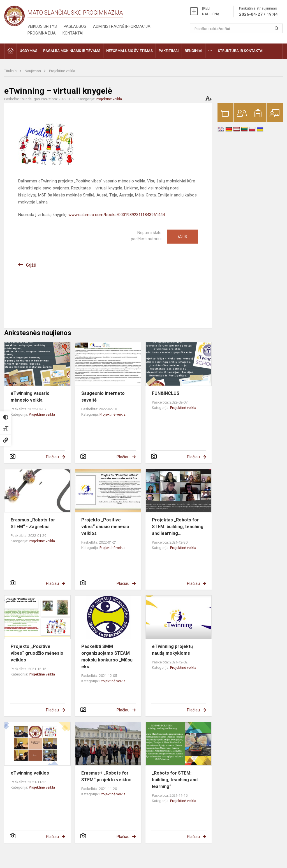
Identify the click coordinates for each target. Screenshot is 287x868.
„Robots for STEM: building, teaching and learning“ (175, 780)
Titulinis (11, 71)
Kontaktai (73, 33)
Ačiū (182, 237)
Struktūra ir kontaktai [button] (241, 51)
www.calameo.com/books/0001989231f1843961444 (117, 215)
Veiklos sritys (42, 26)
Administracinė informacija (122, 26)
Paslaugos (75, 26)
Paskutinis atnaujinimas (258, 12)
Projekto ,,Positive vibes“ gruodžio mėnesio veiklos (37, 653)
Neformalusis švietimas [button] (129, 51)
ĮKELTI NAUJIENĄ (211, 11)
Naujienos (33, 71)
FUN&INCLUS (166, 393)
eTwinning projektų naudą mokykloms (172, 650)
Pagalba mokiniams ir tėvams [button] (72, 51)
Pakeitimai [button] (169, 51)
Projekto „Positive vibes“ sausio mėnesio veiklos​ (105, 527)
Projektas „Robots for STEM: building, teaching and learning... (178, 527)
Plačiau (52, 457)
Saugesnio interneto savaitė (103, 397)
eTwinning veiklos (30, 773)
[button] (11, 51)
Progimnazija (42, 33)
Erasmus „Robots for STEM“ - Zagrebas (33, 523)
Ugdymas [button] (28, 51)
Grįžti (31, 265)
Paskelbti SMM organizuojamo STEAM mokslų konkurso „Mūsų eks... (107, 657)
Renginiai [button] (194, 51)
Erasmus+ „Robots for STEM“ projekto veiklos (106, 776)
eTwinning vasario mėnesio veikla (30, 397)
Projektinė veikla (62, 71)
